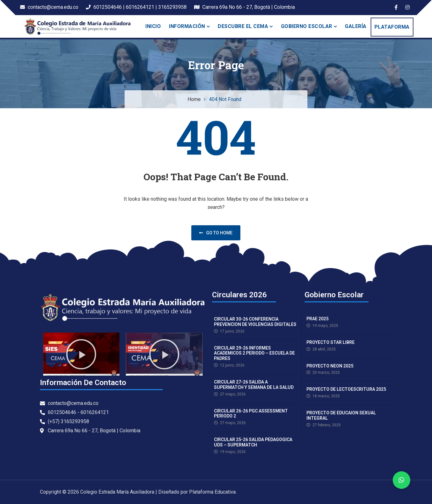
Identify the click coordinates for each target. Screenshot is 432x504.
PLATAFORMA (392, 27)
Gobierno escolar (307, 26)
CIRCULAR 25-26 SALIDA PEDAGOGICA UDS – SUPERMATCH (253, 442)
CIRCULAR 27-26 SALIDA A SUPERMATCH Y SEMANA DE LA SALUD (254, 385)
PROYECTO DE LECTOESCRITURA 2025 (346, 389)
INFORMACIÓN (187, 26)
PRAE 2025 (317, 319)
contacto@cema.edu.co (49, 7)
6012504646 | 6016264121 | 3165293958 (136, 7)
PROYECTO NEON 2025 (330, 366)
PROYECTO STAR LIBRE (331, 342)
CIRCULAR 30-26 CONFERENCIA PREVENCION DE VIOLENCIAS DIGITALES (255, 322)
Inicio (153, 26)
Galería (356, 26)
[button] (81, 354)
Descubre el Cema (243, 26)
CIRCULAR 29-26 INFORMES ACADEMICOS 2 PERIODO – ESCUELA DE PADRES (254, 353)
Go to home (216, 233)
